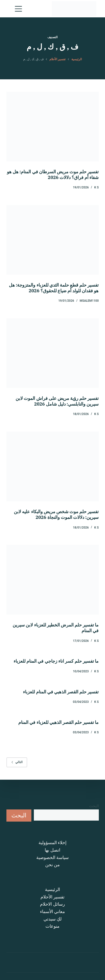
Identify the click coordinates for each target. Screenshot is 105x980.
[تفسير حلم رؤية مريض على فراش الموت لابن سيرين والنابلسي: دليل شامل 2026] (53, 353)
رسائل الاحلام (52, 904)
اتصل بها (52, 850)
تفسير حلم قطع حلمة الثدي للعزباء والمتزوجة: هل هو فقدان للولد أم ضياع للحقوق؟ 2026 (54, 288)
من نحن (52, 865)
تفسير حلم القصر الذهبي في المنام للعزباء (61, 692)
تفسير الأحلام (52, 897)
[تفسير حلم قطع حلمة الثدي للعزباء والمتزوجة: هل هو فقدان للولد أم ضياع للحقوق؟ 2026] (53, 240)
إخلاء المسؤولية (52, 843)
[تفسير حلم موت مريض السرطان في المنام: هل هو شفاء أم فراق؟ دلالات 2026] (53, 127)
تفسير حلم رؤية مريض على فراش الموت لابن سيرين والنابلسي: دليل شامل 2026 (57, 401)
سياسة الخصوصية (52, 857)
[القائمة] (17, 9)
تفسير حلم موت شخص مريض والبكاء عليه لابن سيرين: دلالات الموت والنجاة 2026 (56, 514)
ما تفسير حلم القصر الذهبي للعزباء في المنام (58, 722)
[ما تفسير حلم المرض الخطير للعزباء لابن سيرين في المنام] (53, 580)
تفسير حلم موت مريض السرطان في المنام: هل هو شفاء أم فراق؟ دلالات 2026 (53, 175)
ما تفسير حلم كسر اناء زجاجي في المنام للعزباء (56, 661)
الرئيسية (52, 889)
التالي (17, 762)
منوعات (52, 926)
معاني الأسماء (52, 911)
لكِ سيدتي (52, 919)
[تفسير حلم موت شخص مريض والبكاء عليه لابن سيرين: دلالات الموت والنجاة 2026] (53, 466)
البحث (94, 806)
